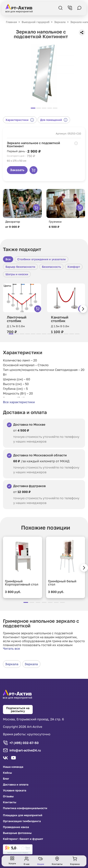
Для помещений (54, 120)
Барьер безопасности (20, 267)
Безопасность (51, 267)
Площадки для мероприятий (23, 815)
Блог (6, 779)
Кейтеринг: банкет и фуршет (23, 839)
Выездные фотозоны (17, 833)
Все (8, 259)
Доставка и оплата (16, 785)
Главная (11, 22)
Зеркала (12, 664)
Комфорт (74, 267)
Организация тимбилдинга (22, 821)
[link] (18, 849)
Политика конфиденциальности (25, 808)
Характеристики (20, 120)
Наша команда (13, 767)
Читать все (11, 648)
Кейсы (7, 773)
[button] (83, 309)
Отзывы (8, 796)
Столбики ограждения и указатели (42, 259)
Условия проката (15, 790)
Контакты (10, 802)
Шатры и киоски (17, 274)
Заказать (17, 170)
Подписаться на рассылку (18, 709)
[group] (44, 73)
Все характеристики (19, 402)
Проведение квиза (16, 827)
